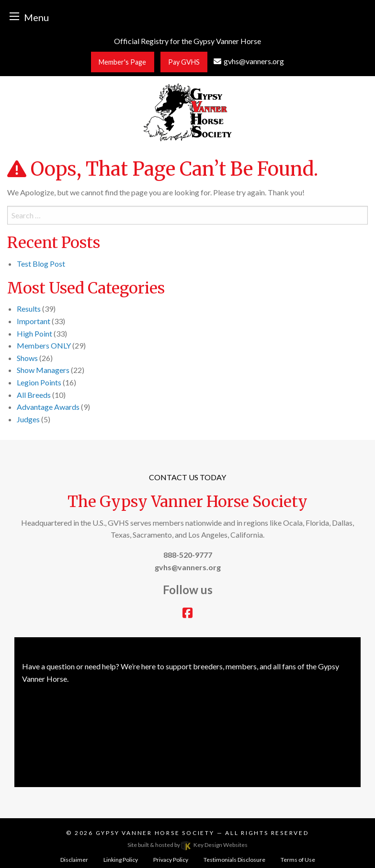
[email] (249, 61)
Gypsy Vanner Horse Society (156, 833)
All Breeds (34, 395)
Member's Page (122, 62)
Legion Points (39, 382)
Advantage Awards (48, 407)
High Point (34, 333)
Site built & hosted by (187, 845)
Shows (27, 358)
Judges (28, 419)
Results (29, 309)
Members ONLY (44, 345)
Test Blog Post (41, 264)
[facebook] (187, 614)
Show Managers (43, 370)
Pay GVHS (184, 62)
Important (34, 321)
